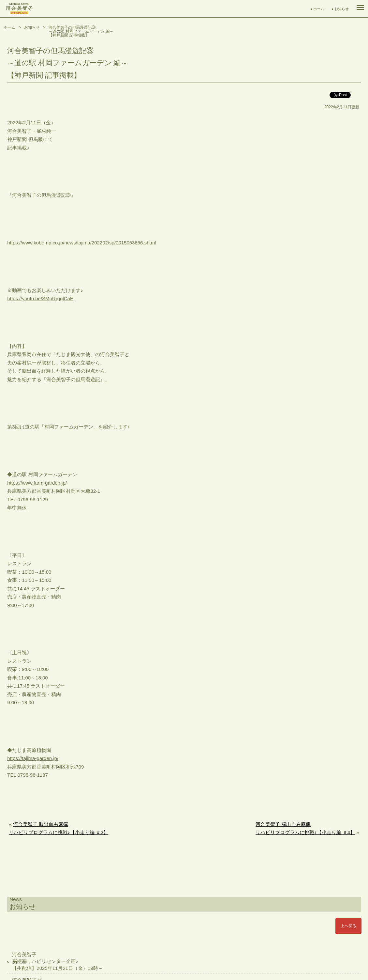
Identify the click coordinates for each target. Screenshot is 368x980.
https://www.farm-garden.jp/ (37, 483)
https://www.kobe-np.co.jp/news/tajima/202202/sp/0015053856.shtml (81, 243)
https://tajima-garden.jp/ (33, 758)
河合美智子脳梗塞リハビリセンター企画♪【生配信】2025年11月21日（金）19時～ (57, 961)
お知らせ (342, 9)
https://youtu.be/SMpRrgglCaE (40, 298)
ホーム (319, 9)
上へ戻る (348, 926)
